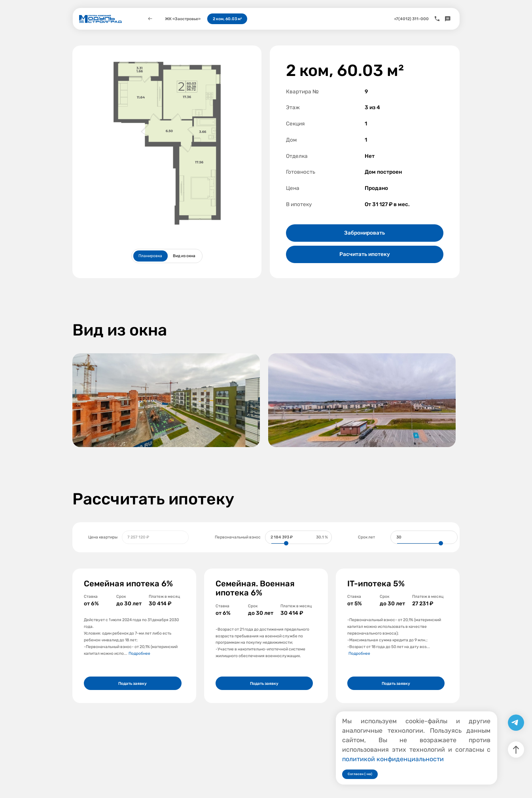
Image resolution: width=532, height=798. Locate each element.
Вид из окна (184, 256)
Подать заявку (133, 683)
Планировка (150, 256)
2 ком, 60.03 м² (227, 19)
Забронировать (364, 233)
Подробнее (139, 653)
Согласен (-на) (360, 774)
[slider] (286, 543)
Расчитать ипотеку (365, 254)
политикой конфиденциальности (393, 759)
